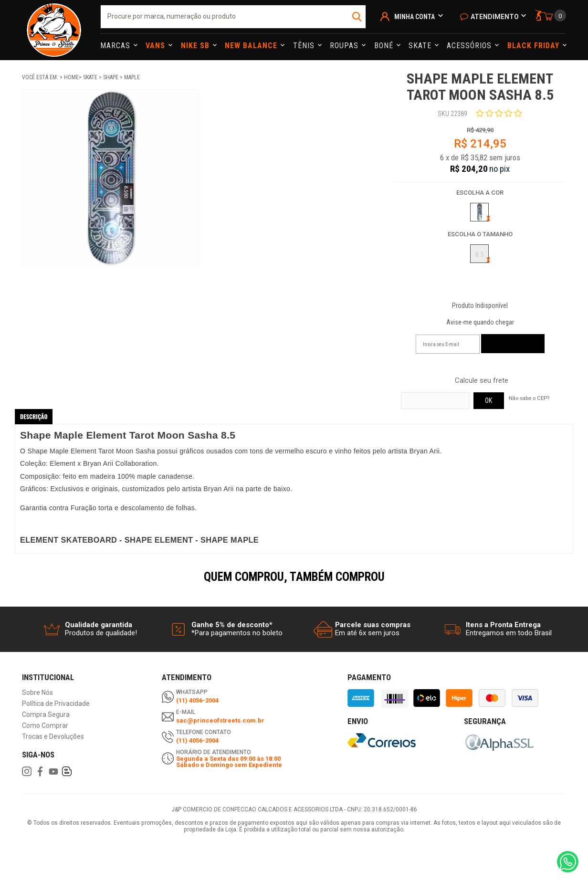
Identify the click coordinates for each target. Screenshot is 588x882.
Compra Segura (46, 715)
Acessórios (470, 46)
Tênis (305, 46)
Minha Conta (415, 17)
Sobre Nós (37, 693)
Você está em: (41, 77)
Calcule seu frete (482, 381)
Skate (421, 46)
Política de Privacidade (56, 704)
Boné (385, 46)
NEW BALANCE (252, 46)
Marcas (116, 46)
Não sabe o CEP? (529, 398)
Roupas (345, 46)
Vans (157, 46)
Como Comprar (45, 726)
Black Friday (535, 46)
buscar (358, 17)
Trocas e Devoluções (53, 737)
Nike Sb (196, 46)
